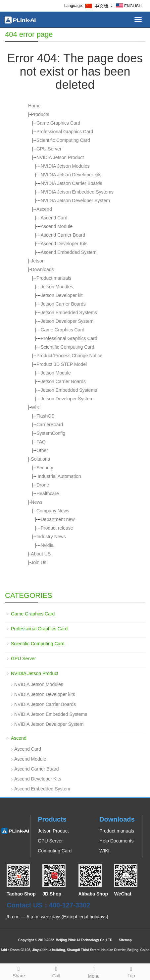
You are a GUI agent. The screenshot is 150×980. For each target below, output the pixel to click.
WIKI (104, 851)
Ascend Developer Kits (64, 244)
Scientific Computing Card (63, 140)
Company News (53, 511)
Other (42, 450)
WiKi (36, 407)
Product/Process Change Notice (69, 356)
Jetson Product (53, 831)
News (37, 502)
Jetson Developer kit (62, 295)
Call (56, 971)
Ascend (44, 209)
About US (41, 554)
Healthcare (48, 493)
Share (19, 971)
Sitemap (125, 940)
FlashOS (45, 416)
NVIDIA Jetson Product (60, 157)
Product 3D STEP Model (62, 364)
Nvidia (47, 545)
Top (131, 971)
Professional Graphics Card (65, 132)
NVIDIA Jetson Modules (65, 166)
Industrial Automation (59, 476)
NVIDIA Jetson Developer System (75, 201)
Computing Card (55, 851)
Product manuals (54, 278)
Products (40, 114)
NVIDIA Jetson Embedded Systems (77, 192)
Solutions (40, 459)
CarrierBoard (50, 425)
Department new (58, 519)
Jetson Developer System (67, 321)
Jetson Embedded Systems (69, 313)
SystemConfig (51, 433)
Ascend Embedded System (69, 252)
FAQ (41, 442)
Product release (57, 528)
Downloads (42, 269)
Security (45, 468)
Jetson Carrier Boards (63, 304)
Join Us (39, 562)
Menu (94, 971)
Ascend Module (57, 226)
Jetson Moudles (57, 287)
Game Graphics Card (58, 123)
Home (34, 106)
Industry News (51, 537)
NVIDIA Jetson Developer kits (71, 175)
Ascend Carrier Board (63, 235)
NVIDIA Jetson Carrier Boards (72, 183)
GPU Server (49, 149)
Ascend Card (54, 218)
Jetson (38, 261)
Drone (43, 485)
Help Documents (117, 841)
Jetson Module (56, 373)
